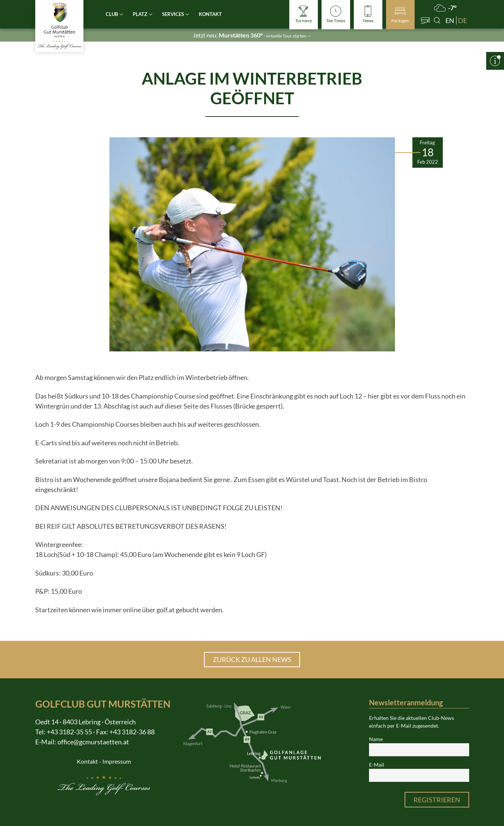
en (450, 20)
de (462, 20)
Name (376, 739)
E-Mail (377, 765)
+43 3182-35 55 (69, 732)
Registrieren (437, 800)
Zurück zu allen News (252, 659)
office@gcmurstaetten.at (93, 742)
